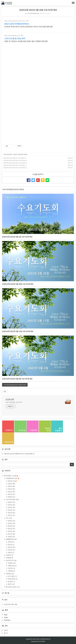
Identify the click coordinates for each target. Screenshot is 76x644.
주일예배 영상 (12, 478)
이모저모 (11, 568)
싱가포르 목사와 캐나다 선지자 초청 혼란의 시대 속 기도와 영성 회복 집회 (28, 27)
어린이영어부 (13, 579)
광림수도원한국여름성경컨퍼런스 (17, 24)
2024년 (11, 486)
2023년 (11, 489)
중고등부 (11, 581)
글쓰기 (6, 633)
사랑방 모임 (12, 566)
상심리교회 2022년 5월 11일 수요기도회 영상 (14, 163)
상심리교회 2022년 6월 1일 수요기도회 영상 (14, 158)
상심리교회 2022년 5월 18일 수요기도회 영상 (38, 10)
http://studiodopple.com (12, 35)
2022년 (15, 154)
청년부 (11, 584)
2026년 (12, 481)
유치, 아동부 (12, 576)
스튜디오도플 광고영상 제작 (15, 39)
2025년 (11, 484)
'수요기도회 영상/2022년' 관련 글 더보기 (15, 385)
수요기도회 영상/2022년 (33, 13)
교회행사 (12, 563)
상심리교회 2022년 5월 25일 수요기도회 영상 (14, 160)
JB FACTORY (42, 641)
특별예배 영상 (11, 539)
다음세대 (10, 574)
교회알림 (9, 558)
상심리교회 (10, 399)
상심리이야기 (11, 560)
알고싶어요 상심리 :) (13, 587)
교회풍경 (11, 571)
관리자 (6, 630)
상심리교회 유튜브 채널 (11, 604)
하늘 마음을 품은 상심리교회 (14, 402)
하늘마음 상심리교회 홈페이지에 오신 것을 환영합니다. (19, 454)
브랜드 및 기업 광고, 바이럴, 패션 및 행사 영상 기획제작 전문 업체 (26, 41)
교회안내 (9, 555)
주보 (9, 518)
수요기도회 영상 (8, 154)
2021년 (11, 494)
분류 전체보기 (11, 476)
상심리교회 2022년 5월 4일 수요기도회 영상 (14, 165)
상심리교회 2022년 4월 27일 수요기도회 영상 (14, 168)
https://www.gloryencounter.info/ (15, 21)
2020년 (11, 497)
